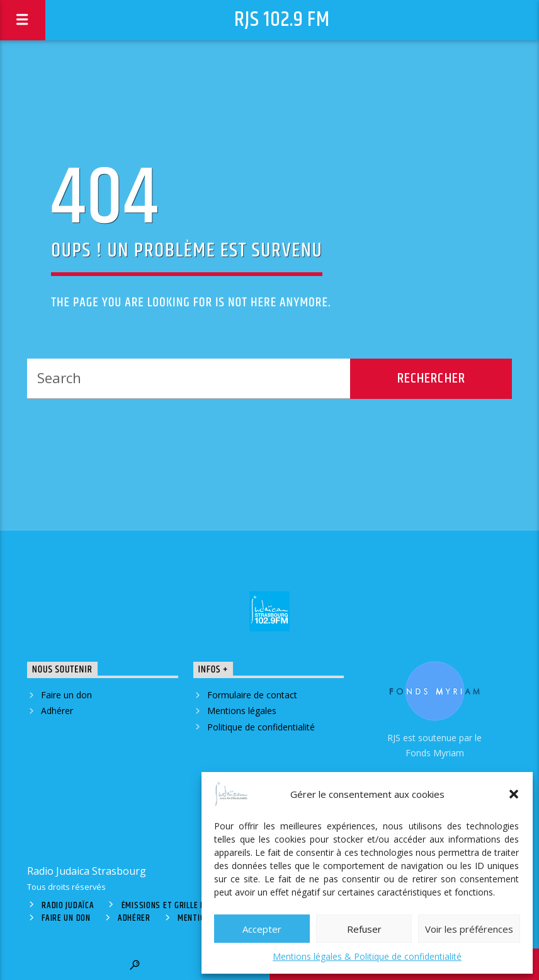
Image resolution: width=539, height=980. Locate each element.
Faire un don (66, 695)
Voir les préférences (469, 929)
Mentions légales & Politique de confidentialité (367, 956)
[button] (514, 794)
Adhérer (57, 711)
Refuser (364, 929)
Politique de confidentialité (261, 727)
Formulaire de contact (252, 695)
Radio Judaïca (68, 906)
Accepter (262, 929)
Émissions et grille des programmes (194, 906)
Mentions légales (242, 711)
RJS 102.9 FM (282, 20)
